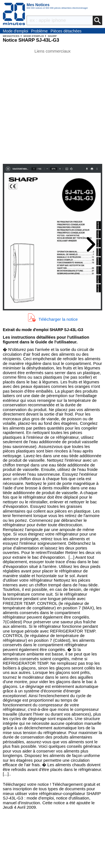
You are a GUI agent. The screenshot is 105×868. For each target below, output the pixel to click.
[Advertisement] (53, 106)
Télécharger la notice (58, 319)
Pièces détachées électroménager (66, 31)
